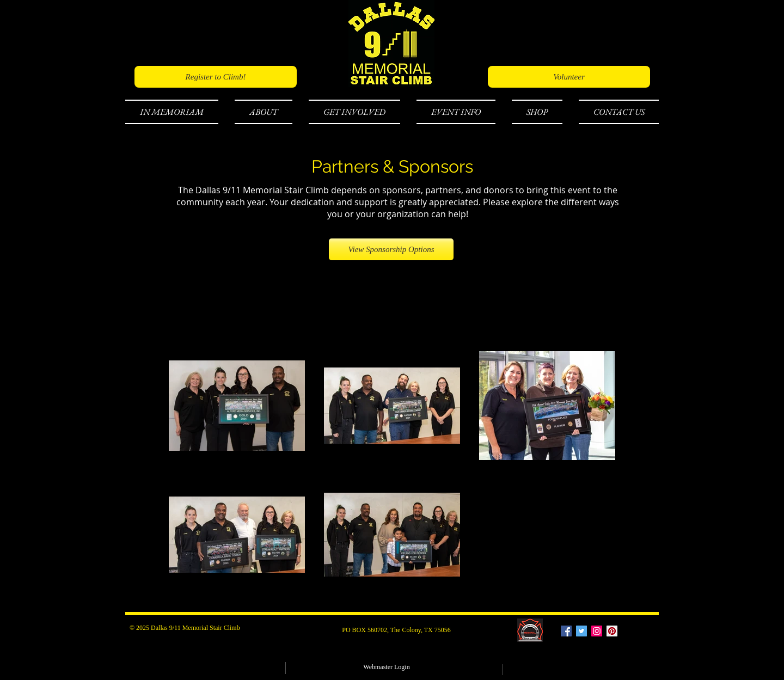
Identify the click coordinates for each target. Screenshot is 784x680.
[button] (176, 112)
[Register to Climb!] (216, 77)
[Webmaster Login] (387, 667)
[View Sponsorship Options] (391, 249)
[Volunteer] (569, 77)
